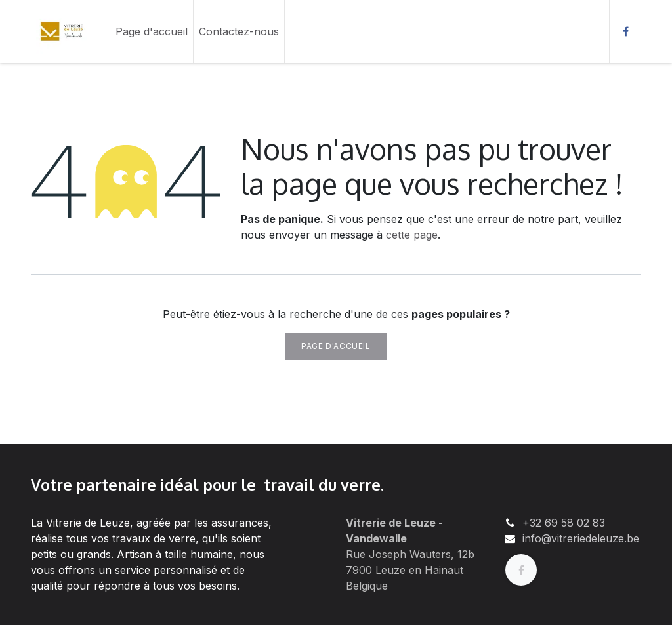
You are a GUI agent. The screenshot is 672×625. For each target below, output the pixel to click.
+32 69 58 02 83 (564, 523)
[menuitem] (152, 31)
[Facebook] (625, 31)
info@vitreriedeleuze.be (581, 538)
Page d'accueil (336, 346)
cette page (412, 235)
